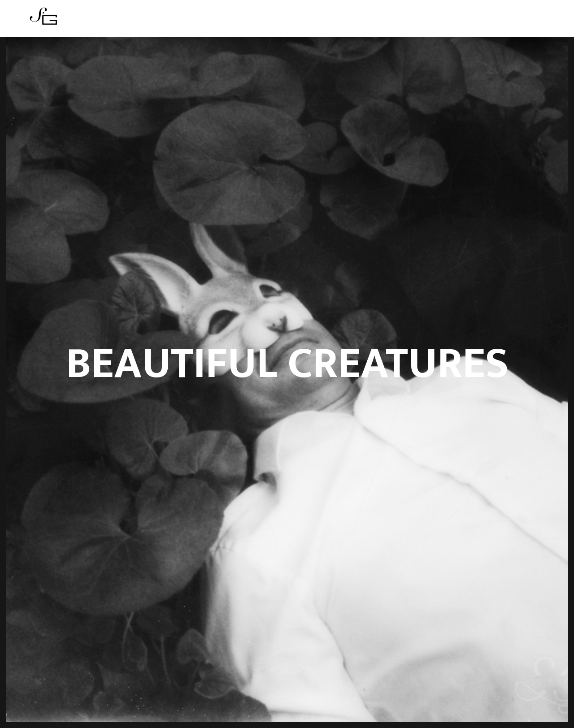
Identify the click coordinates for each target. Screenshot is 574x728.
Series (222, 22)
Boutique (307, 22)
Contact (348, 22)
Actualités (261, 22)
